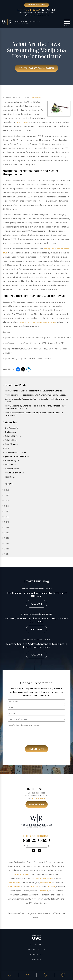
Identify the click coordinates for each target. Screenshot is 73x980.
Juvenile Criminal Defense (17, 456)
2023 (6, 506)
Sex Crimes (10, 465)
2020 (6, 522)
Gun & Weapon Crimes (16, 452)
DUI (7, 448)
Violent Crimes (12, 469)
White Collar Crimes (14, 473)
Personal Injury (12, 460)
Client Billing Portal (37, 5)
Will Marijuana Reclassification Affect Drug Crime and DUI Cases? (36, 395)
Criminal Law (11, 440)
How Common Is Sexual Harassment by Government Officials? (34, 391)
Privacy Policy (36, 949)
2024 (6, 501)
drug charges (22, 122)
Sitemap (37, 959)
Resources (36, 954)
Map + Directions (37, 806)
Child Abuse (11, 432)
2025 (6, 495)
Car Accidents (12, 428)
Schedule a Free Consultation (36, 68)
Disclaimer (37, 944)
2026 (6, 490)
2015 (6, 549)
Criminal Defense (13, 436)
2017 (6, 538)
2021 (6, 517)
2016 (6, 543)
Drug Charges (35, 97)
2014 (6, 554)
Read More (36, 604)
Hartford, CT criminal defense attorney (37, 322)
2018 (6, 533)
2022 (6, 511)
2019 (6, 527)
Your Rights (10, 477)
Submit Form (36, 749)
